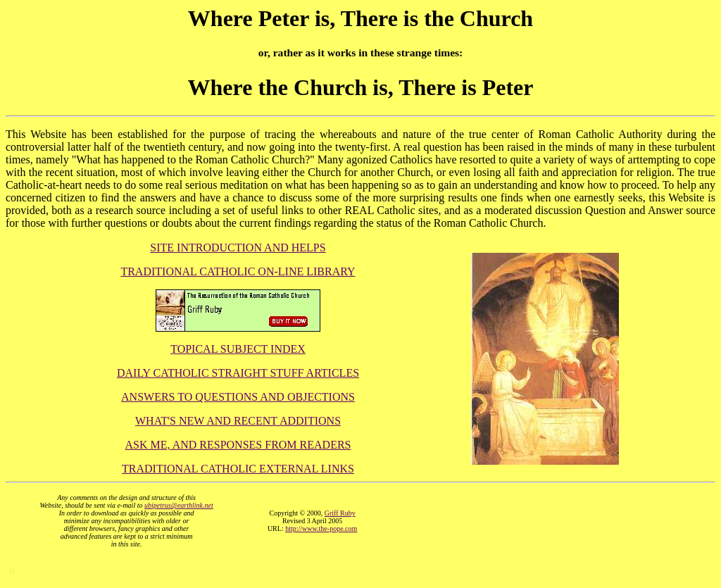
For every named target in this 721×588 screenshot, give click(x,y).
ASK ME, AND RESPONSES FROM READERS (238, 445)
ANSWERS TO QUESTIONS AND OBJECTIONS (238, 397)
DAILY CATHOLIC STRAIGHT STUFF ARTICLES (238, 373)
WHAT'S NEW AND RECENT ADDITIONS (238, 421)
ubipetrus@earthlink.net (179, 505)
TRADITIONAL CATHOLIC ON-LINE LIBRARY (238, 271)
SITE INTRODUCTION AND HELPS (238, 248)
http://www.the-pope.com (321, 528)
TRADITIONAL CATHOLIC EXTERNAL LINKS (238, 469)
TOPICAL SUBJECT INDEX (238, 349)
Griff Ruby (340, 513)
